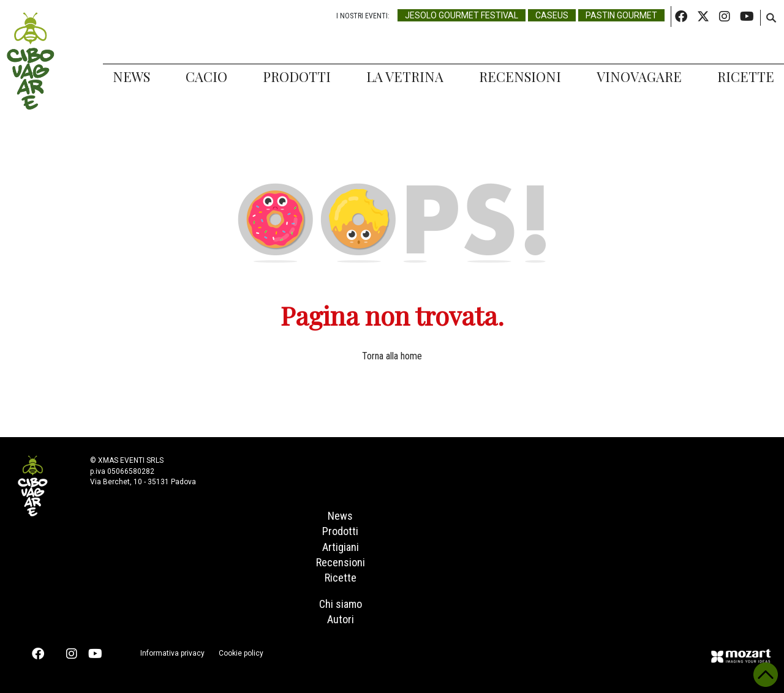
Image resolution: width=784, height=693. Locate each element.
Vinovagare (639, 77)
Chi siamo (341, 604)
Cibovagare (31, 61)
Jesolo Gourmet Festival (462, 15)
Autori (341, 619)
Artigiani (341, 547)
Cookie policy (241, 653)
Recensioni (520, 77)
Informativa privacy (172, 653)
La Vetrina (405, 77)
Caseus (552, 15)
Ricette (746, 77)
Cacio (206, 77)
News (131, 77)
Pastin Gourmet (621, 15)
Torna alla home (392, 356)
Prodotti (297, 77)
